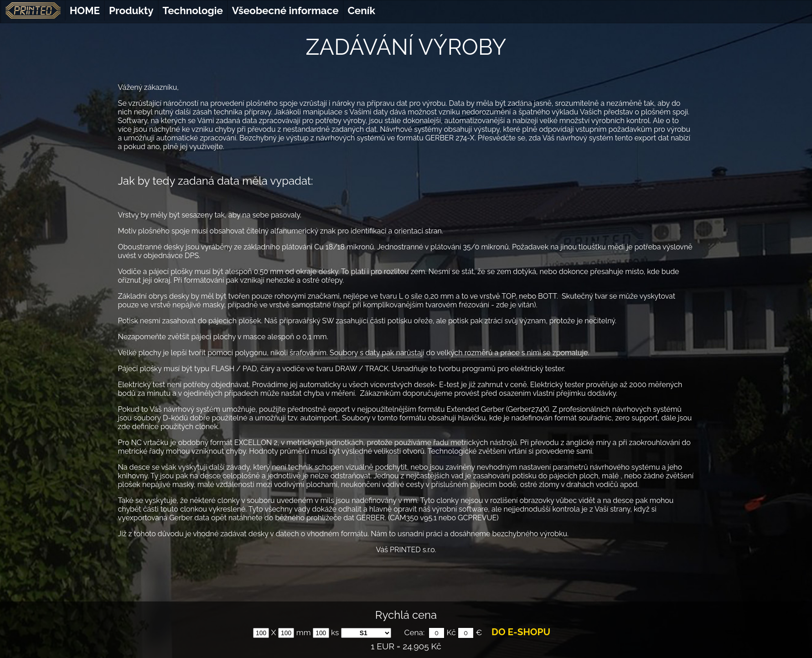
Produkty (131, 10)
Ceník (362, 10)
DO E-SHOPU (521, 632)
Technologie (193, 10)
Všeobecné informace (285, 10)
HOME (85, 10)
